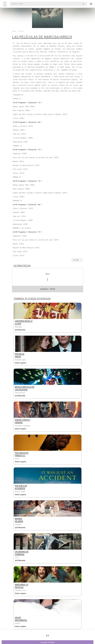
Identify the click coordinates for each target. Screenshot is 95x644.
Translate (77, 260)
